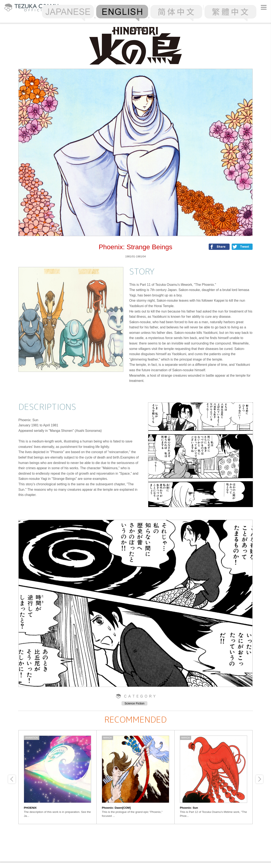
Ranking (96, 17)
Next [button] (259, 779)
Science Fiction (135, 703)
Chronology (175, 17)
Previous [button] (12, 779)
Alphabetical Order (135, 17)
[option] (58, 777)
